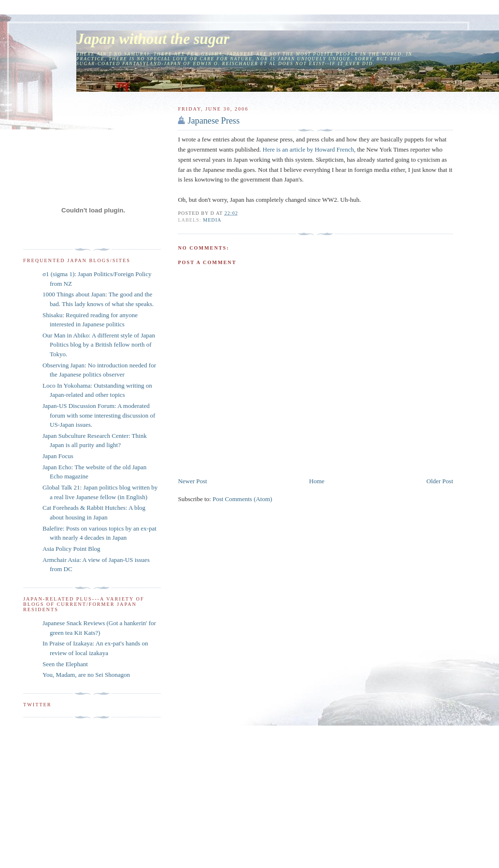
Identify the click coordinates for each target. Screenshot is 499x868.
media (212, 220)
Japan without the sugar (153, 39)
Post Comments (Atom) (242, 499)
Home (317, 481)
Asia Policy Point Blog (71, 549)
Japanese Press (214, 121)
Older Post (440, 481)
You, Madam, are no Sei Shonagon (86, 675)
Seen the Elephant (65, 664)
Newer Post (192, 481)
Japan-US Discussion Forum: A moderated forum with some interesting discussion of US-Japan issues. (99, 415)
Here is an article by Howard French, (309, 149)
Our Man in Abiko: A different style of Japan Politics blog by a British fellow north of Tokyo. (99, 345)
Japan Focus (58, 456)
